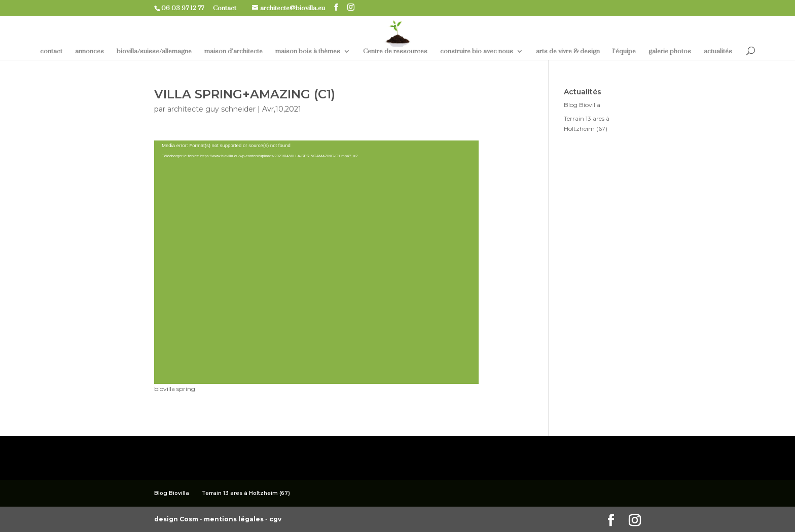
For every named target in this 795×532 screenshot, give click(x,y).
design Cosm (177, 519)
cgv (275, 519)
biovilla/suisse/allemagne (154, 51)
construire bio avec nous (477, 51)
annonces (89, 51)
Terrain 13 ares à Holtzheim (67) (246, 493)
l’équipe (624, 51)
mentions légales (234, 519)
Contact (228, 8)
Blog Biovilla (582, 105)
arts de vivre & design (568, 51)
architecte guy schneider (211, 109)
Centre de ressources (395, 51)
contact (51, 51)
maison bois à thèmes (308, 51)
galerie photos (670, 51)
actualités (718, 51)
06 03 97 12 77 (186, 8)
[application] (316, 262)
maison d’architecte (233, 51)
